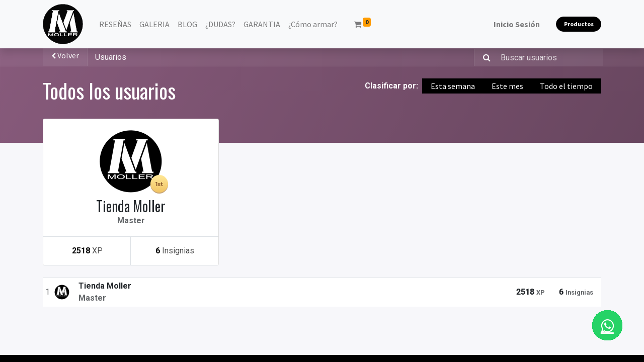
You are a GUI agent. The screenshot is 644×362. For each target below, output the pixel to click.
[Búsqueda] (484, 57)
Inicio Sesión (517, 24)
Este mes (507, 86)
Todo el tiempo (566, 86)
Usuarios (111, 57)
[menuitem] (115, 24)
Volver (65, 55)
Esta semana (453, 86)
